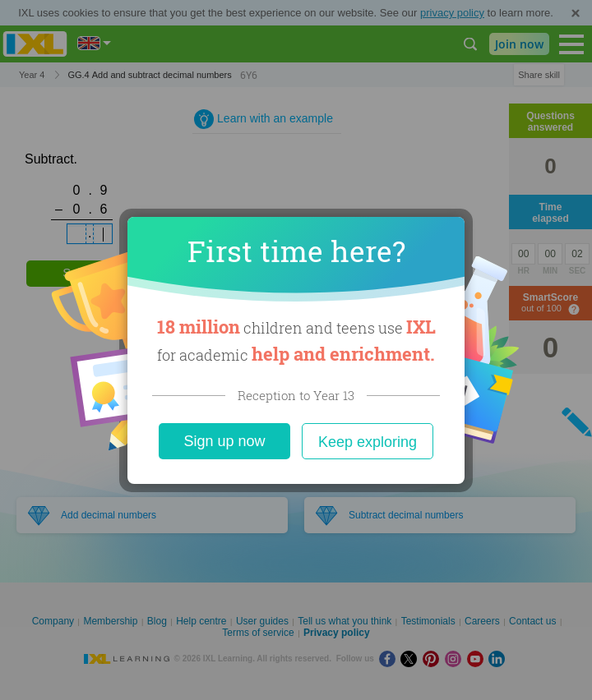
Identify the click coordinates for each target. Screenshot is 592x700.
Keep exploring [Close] (368, 442)
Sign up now (224, 441)
